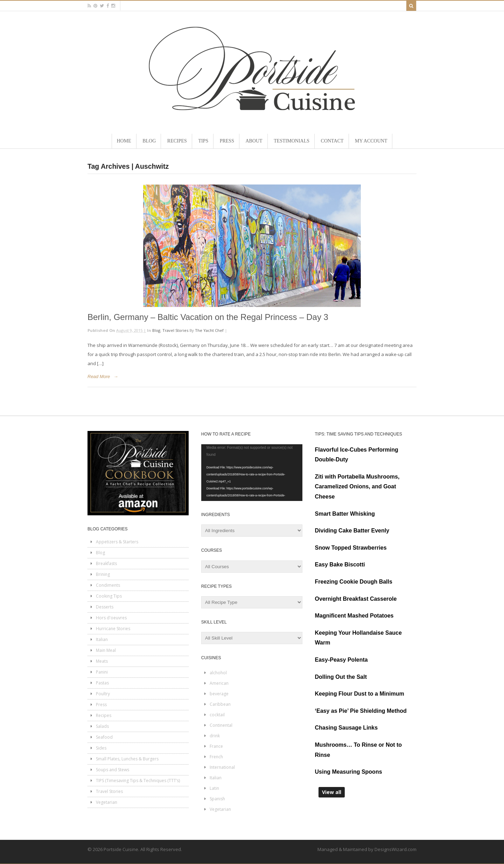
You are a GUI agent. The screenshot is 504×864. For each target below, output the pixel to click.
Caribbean (220, 704)
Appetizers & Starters (117, 542)
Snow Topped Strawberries (351, 548)
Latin (214, 788)
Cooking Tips (109, 596)
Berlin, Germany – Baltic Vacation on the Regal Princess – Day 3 (208, 317)
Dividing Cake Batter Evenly (352, 531)
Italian (102, 639)
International (222, 767)
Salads (102, 726)
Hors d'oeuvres (111, 618)
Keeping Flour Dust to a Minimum (360, 694)
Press (101, 705)
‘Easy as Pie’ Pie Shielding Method (361, 711)
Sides (101, 748)
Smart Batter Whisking (345, 514)
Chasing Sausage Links (346, 728)
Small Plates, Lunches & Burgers (127, 759)
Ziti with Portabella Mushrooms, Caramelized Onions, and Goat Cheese (357, 487)
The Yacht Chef (209, 330)
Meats (102, 661)
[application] (252, 473)
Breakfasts (106, 563)
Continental (221, 725)
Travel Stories (175, 330)
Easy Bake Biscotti (340, 565)
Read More (99, 377)
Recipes (104, 715)
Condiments (108, 585)
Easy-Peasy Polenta (341, 660)
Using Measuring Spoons (349, 772)
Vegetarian (107, 802)
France (216, 746)
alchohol (218, 673)
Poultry (103, 694)
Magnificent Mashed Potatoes (354, 616)
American (219, 683)
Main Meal (106, 650)
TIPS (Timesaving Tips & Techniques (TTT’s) (138, 781)
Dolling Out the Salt (341, 677)
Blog (156, 330)
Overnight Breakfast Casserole (356, 599)
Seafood (104, 737)
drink (215, 736)
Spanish (217, 799)
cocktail (217, 715)
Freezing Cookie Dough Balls (354, 582)
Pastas (102, 683)
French (216, 757)
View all (332, 792)
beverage (219, 694)
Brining (103, 574)
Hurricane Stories (113, 629)
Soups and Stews (113, 770)
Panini (102, 672)
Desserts (105, 607)
